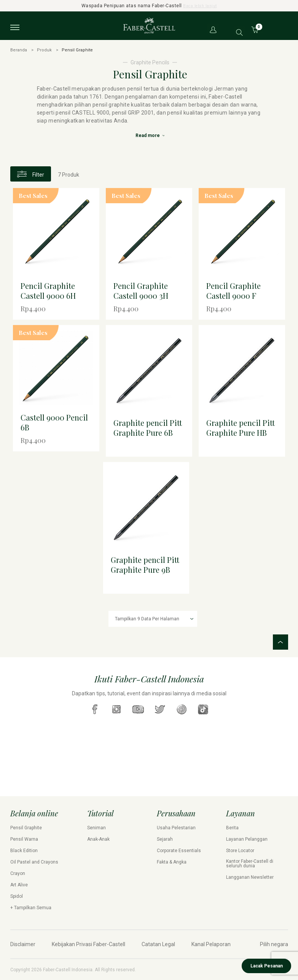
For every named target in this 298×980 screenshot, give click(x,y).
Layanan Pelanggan (247, 839)
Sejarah (165, 839)
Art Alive (19, 884)
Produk (44, 50)
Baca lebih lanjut (200, 6)
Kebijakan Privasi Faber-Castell (88, 944)
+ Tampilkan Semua (31, 907)
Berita (232, 827)
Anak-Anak (98, 839)
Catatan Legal (158, 944)
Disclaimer (23, 944)
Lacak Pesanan (267, 966)
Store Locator (240, 850)
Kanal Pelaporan (211, 944)
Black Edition (24, 850)
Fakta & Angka (172, 862)
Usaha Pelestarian (176, 827)
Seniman (96, 827)
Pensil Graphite (26, 827)
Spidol (17, 896)
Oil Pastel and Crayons (34, 862)
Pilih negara (274, 944)
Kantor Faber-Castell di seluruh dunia (250, 863)
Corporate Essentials (179, 850)
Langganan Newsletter (250, 877)
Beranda (19, 50)
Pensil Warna (24, 839)
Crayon (18, 873)
